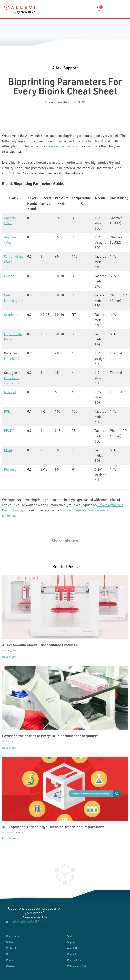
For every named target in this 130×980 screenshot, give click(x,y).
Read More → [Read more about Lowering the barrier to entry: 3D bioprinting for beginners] (11, 747)
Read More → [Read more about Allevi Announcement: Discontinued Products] (11, 656)
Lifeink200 (12, 358)
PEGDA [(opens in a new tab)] (9, 430)
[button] (16, 116)
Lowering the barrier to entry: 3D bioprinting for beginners (50, 736)
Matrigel (10, 392)
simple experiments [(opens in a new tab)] (60, 146)
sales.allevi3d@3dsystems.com (37, 922)
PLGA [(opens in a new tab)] (8, 450)
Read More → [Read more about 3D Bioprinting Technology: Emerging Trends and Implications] (11, 838)
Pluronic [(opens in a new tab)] (10, 469)
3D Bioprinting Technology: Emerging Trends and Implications (53, 827)
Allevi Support (65, 68)
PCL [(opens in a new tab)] (7, 411)
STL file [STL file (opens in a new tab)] (15, 173)
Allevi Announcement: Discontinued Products (40, 645)
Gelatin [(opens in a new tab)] (9, 276)
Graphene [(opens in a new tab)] (11, 314)
